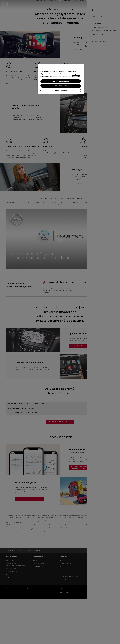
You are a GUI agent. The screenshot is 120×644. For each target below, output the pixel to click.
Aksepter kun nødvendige (61, 86)
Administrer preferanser (61, 90)
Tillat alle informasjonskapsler (61, 81)
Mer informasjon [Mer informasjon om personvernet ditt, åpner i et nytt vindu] (76, 76)
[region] (61, 79)
